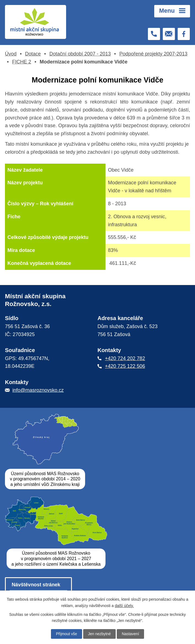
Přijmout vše (66, 634)
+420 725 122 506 (125, 366)
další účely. (124, 605)
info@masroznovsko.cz (38, 390)
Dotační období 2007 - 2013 (80, 54)
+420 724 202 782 (125, 358)
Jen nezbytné (99, 634)
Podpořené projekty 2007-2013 (153, 54)
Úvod (11, 54)
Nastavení (131, 634)
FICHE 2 (22, 62)
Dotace (33, 54)
